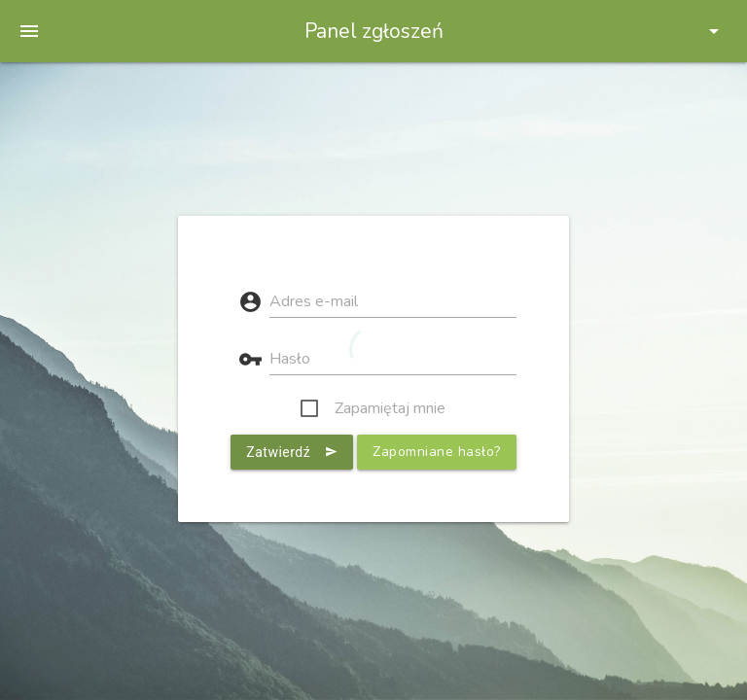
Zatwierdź (292, 452)
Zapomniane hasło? (437, 452)
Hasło (290, 359)
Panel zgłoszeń (374, 31)
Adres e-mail (314, 301)
